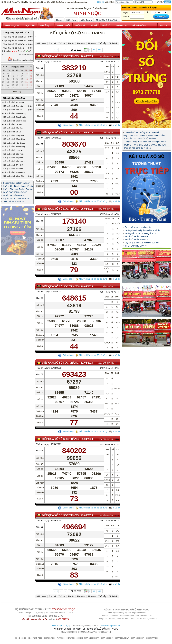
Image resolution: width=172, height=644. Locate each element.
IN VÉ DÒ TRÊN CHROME (15, 163)
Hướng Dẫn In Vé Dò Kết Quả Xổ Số (141, 233)
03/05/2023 (87, 133)
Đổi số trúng (66, 125)
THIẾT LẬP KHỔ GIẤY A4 (14, 172)
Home (59, 20)
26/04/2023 (87, 209)
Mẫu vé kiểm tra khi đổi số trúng (91, 125)
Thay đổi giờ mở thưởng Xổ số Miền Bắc (142, 132)
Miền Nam (71, 20)
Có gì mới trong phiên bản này (16, 153)
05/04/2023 (87, 441)
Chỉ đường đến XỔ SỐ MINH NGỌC (100, 629)
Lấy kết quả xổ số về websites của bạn (142, 243)
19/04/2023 (87, 289)
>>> (100, 50)
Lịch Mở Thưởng (26, 54)
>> (94, 50)
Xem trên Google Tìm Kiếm (67, 629)
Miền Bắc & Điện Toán (107, 20)
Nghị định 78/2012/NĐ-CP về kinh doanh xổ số (145, 136)
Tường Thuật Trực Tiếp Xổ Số (16, 33)
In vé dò (114, 125)
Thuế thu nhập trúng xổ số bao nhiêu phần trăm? (146, 142)
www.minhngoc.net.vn (110, 626)
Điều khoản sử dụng (61, 626)
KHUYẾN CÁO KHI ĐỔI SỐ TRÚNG (140, 139)
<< (61, 50)
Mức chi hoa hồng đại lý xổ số (138, 148)
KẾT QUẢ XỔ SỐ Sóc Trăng (61, 56)
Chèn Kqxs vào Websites (20, 59)
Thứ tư (39, 61)
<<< (56, 50)
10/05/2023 (87, 56)
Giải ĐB (40, 68)
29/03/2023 (87, 518)
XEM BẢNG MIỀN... (106, 56)
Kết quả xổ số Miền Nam (14, 68)
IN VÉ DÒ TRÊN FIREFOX (15, 166)
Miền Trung (86, 20)
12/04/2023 (87, 365)
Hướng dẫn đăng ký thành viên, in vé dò (142, 230)
